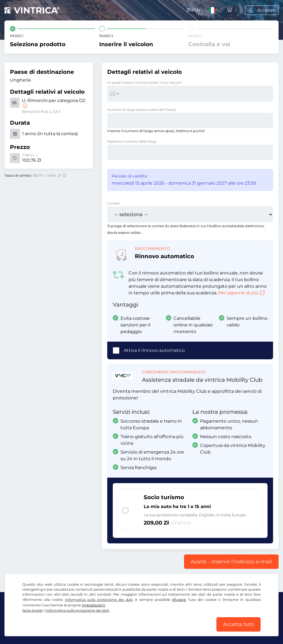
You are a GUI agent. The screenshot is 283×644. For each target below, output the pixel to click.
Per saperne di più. (242, 293)
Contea (113, 203)
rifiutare (179, 600)
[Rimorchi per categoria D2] (25, 106)
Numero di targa (141, 110)
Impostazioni (93, 605)
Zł (193, 10)
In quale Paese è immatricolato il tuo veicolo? (145, 83)
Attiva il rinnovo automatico (154, 350)
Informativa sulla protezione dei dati (99, 600)
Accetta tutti (239, 624)
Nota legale (32, 610)
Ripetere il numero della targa (132, 141)
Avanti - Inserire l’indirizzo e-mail (231, 562)
